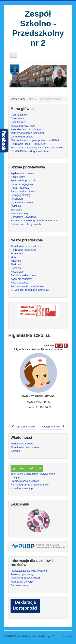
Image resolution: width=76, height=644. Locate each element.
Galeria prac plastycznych (26, 224)
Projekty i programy (22, 574)
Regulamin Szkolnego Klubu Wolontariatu (35, 220)
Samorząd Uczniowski (24, 191)
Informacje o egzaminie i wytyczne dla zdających (33, 475)
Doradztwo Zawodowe (24, 217)
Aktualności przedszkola (25, 447)
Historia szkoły (19, 115)
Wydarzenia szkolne (22, 173)
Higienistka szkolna (22, 202)
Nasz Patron (18, 122)
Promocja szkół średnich (25, 481)
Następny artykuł (53, 427)
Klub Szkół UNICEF (22, 582)
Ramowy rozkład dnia (23, 275)
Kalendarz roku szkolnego (26, 129)
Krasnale (16, 261)
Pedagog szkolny (21, 195)
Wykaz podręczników (23, 126)
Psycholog (17, 199)
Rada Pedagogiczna (22, 184)
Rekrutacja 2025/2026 (23, 250)
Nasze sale (17, 272)
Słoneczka (17, 253)
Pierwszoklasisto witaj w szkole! (29, 571)
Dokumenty (17, 118)
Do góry (67, 636)
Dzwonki (16, 451)
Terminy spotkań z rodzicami (27, 133)
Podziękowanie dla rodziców (27, 286)
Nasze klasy (18, 177)
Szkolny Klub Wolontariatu (26, 578)
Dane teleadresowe (22, 137)
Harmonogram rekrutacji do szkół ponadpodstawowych (30, 486)
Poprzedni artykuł (23, 427)
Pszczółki (16, 268)
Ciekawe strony (20, 585)
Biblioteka (16, 210)
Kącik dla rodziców (21, 279)
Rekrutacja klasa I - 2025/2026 (28, 144)
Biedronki (16, 264)
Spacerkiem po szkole (23, 180)
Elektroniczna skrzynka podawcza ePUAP (35, 140)
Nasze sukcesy (19, 213)
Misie (14, 257)
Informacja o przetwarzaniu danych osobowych (38, 148)
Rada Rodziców (20, 188)
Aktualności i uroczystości (26, 246)
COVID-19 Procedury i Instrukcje (30, 151)
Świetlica (16, 206)
